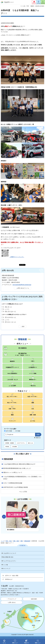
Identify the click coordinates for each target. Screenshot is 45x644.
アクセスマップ (12, 599)
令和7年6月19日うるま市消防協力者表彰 (16, 487)
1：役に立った (8, 307)
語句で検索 (9, 431)
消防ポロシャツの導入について (13, 472)
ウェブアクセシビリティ (10, 561)
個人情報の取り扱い (8, 557)
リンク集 (5, 565)
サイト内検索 (6, 435)
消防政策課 (8, 459)
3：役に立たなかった (10, 311)
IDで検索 (18, 431)
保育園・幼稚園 (10, 443)
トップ (3, 541)
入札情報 (14, 447)
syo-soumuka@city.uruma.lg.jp (22, 285)
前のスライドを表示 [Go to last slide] (4, 517)
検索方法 (38, 438)
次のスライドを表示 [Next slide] (41, 517)
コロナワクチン (21, 443)
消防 (22, 541)
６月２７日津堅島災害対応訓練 (13, 483)
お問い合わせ (12, 602)
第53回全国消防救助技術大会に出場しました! (17, 468)
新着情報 (43, 3)
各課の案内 (34, 599)
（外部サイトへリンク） (13, 257)
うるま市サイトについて (10, 553)
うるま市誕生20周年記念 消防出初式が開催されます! (19, 464)
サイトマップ (7, 569)
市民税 (7, 447)
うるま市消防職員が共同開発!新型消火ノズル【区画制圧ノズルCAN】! (22, 478)
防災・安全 (9, 541)
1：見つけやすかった (10, 317)
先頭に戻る (23, 546)
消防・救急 (16, 541)
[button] (34, 2)
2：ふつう (6, 309)
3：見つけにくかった (10, 322)
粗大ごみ (30, 443)
